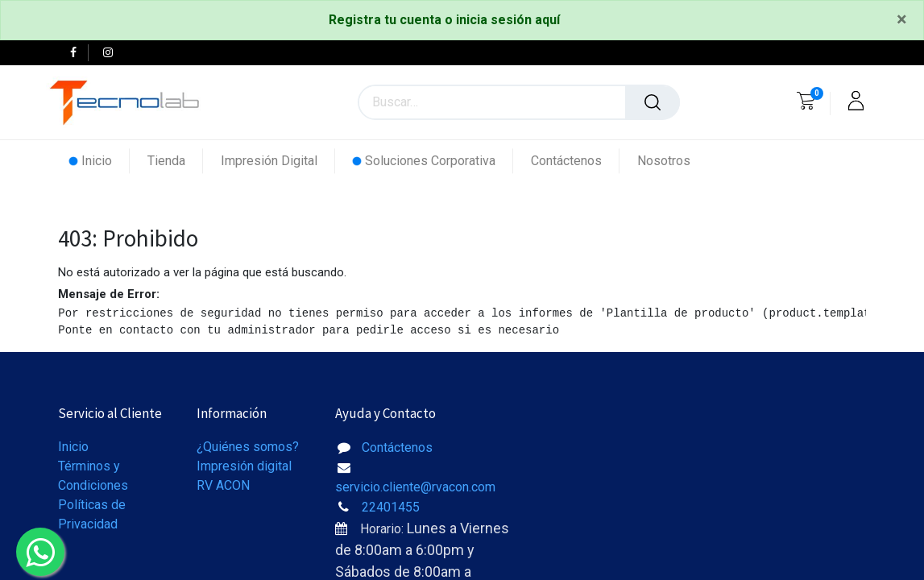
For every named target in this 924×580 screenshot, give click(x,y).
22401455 (391, 507)
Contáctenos (397, 447)
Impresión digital (244, 466)
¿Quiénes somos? (248, 447)
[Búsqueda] (653, 102)
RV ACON (223, 485)
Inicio (73, 447)
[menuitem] (99, 161)
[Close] (902, 20)
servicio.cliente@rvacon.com (415, 487)
